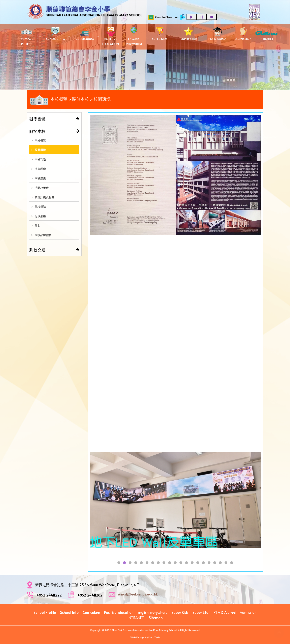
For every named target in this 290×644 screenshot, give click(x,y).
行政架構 (39, 216)
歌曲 (36, 226)
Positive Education (119, 612)
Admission (248, 612)
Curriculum (91, 612)
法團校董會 (40, 188)
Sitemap (156, 618)
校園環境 (39, 150)
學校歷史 (39, 178)
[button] (119, 563)
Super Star (201, 612)
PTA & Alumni (225, 612)
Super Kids (180, 612)
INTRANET (136, 618)
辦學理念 (39, 169)
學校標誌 (39, 207)
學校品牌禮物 (41, 235)
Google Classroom (164, 17)
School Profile (45, 612)
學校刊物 (39, 159)
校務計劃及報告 (43, 197)
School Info (69, 612)
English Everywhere (153, 612)
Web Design (137, 637)
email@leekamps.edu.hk (138, 594)
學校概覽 (39, 140)
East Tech (154, 637)
